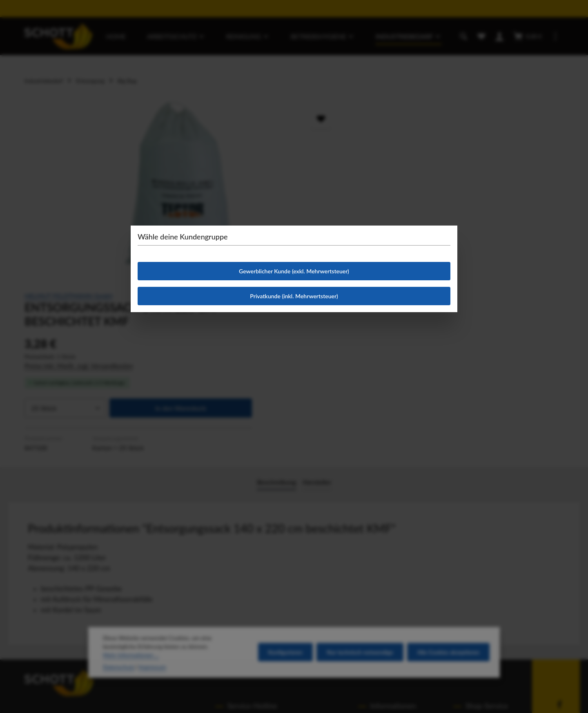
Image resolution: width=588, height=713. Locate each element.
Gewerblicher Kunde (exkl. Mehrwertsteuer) (294, 271)
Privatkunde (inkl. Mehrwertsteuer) (294, 296)
